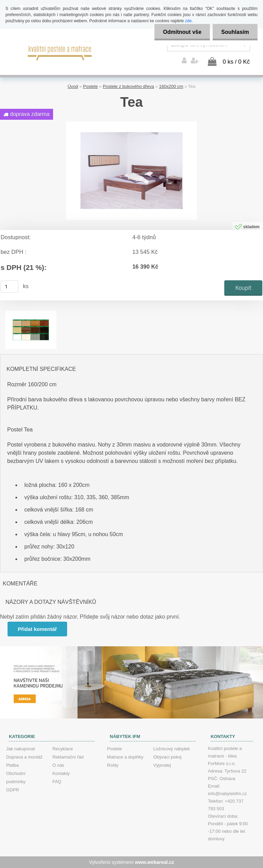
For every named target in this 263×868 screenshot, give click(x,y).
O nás (58, 765)
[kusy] (10, 286)
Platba (12, 765)
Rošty (113, 765)
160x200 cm (171, 86)
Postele (90, 86)
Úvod (73, 86)
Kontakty (61, 773)
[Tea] (131, 124)
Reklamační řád (68, 757)
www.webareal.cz (155, 862)
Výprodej (162, 765)
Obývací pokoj (167, 757)
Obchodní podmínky (16, 778)
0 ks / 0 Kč (236, 62)
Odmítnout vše (182, 32)
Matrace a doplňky (125, 757)
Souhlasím (235, 32)
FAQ (57, 782)
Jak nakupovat (21, 749)
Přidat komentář (37, 629)
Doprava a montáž (24, 757)
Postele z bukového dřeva (128, 86)
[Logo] (60, 50)
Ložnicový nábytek (172, 749)
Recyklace (63, 749)
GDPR (13, 790)
